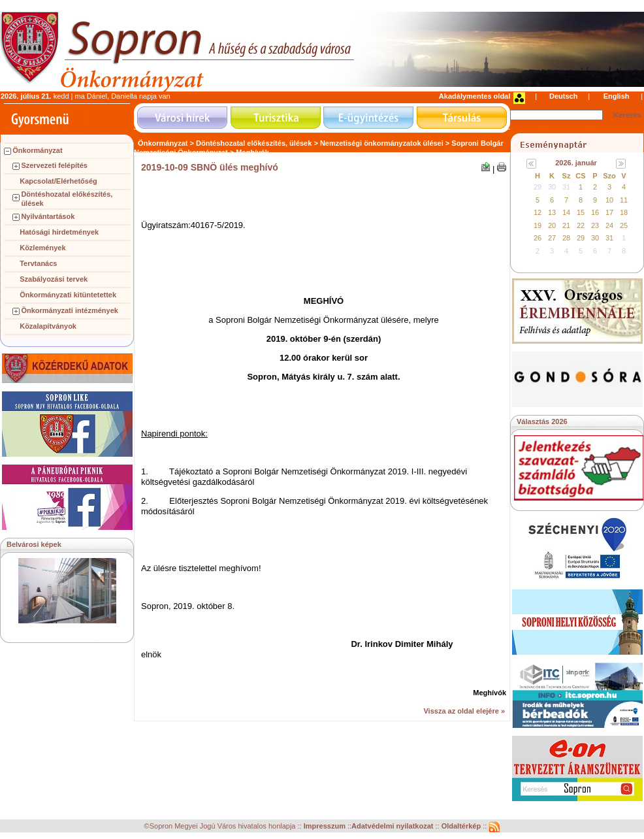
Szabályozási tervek (54, 279)
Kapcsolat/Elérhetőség (58, 181)
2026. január (576, 163)
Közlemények (42, 248)
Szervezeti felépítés (54, 165)
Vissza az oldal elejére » (464, 711)
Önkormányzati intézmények (70, 310)
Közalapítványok (48, 326)
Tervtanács (38, 263)
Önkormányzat (37, 150)
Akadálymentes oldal (475, 96)
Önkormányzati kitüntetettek (68, 295)
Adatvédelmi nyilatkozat (392, 827)
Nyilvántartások (48, 216)
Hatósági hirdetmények (59, 232)
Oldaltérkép (462, 827)
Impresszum (326, 827)
